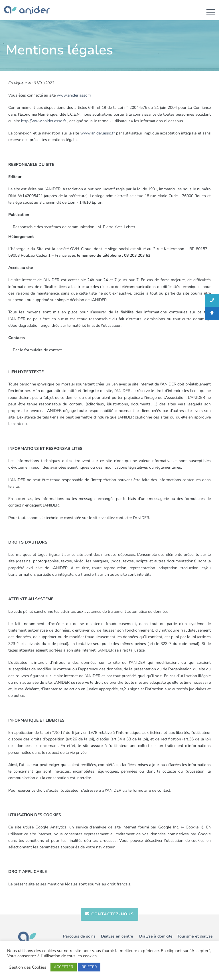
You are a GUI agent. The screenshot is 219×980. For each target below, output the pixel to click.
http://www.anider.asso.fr (44, 121)
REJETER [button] (89, 967)
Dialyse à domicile (156, 936)
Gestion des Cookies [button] (27, 967)
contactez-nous (109, 914)
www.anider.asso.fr (74, 95)
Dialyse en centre (117, 936)
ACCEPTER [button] (64, 967)
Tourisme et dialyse (195, 936)
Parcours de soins (79, 936)
